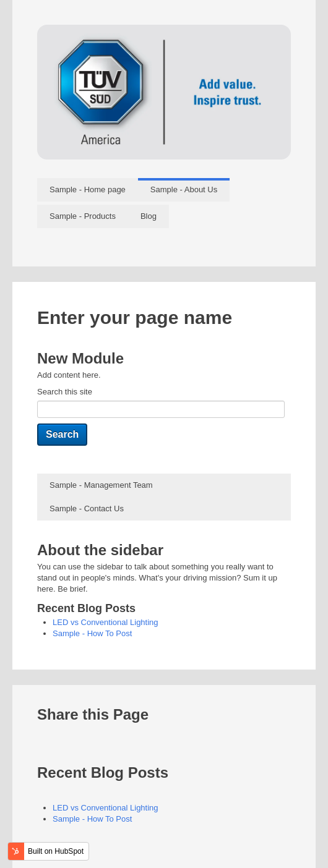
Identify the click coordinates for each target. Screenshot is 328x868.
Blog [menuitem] (149, 216)
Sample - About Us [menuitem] (184, 189)
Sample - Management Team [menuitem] (101, 485)
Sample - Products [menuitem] (83, 216)
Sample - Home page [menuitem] (88, 189)
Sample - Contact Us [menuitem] (87, 508)
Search (62, 434)
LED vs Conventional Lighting (106, 622)
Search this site (65, 392)
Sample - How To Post (92, 633)
